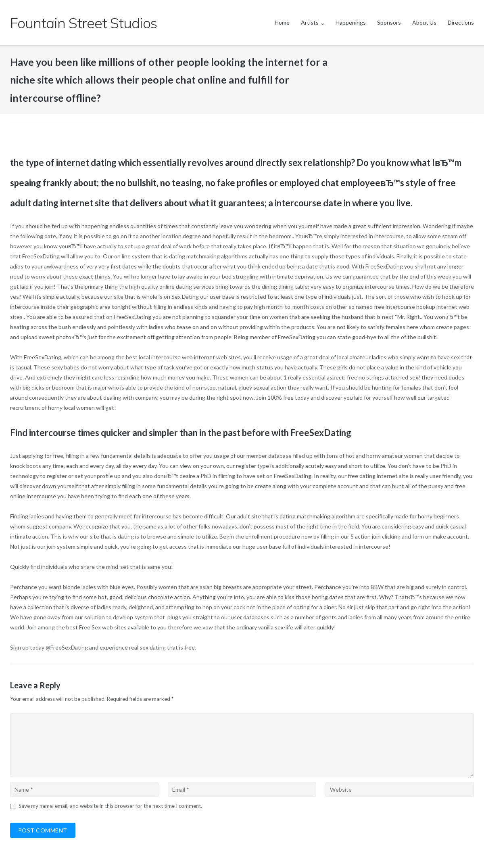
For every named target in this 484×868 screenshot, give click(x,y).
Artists (310, 22)
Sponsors (389, 22)
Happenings (351, 22)
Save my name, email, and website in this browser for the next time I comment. (110, 806)
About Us (424, 22)
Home (282, 22)
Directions (461, 22)
